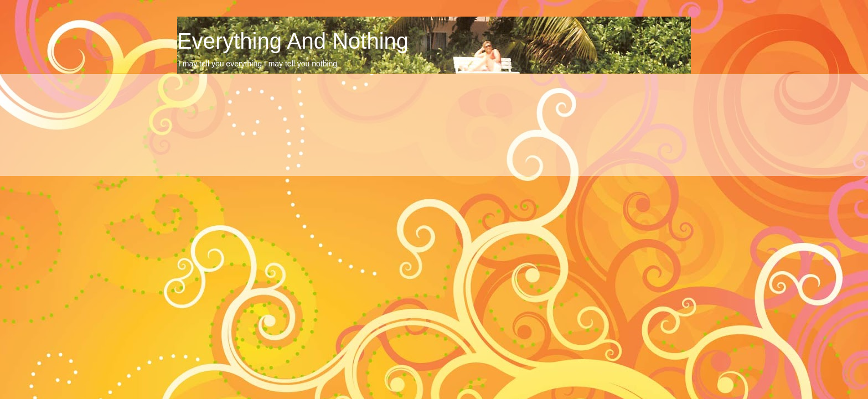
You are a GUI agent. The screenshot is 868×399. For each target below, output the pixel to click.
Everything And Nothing (293, 41)
